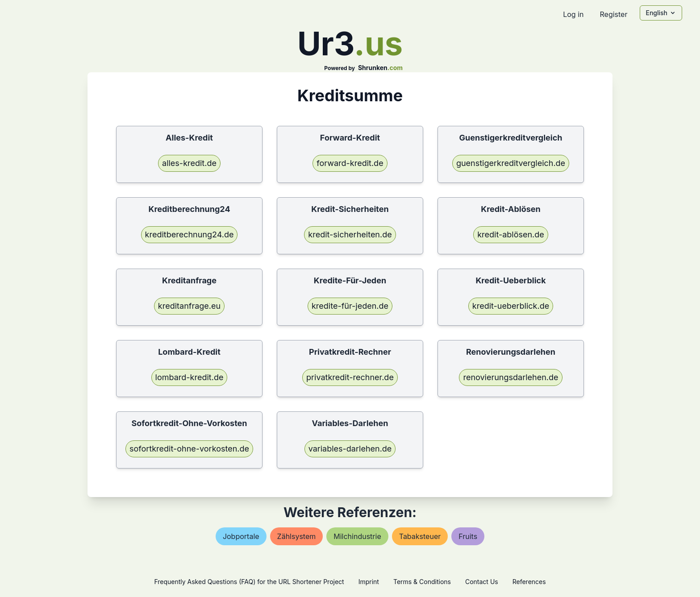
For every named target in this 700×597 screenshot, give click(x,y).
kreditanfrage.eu (189, 306)
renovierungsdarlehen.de (510, 377)
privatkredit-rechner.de (350, 377)
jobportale (241, 536)
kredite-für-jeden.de (350, 306)
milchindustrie (357, 536)
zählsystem (297, 536)
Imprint (369, 582)
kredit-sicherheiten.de (350, 234)
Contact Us (482, 582)
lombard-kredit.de (190, 377)
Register (613, 14)
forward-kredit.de (350, 163)
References (529, 582)
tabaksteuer (420, 536)
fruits (468, 536)
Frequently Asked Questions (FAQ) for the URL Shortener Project (249, 582)
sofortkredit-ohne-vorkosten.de (189, 449)
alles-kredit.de (189, 163)
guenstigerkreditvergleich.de (511, 163)
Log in (573, 14)
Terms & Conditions (422, 582)
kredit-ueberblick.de (511, 306)
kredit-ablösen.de (511, 234)
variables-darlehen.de (350, 449)
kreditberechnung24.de (190, 234)
